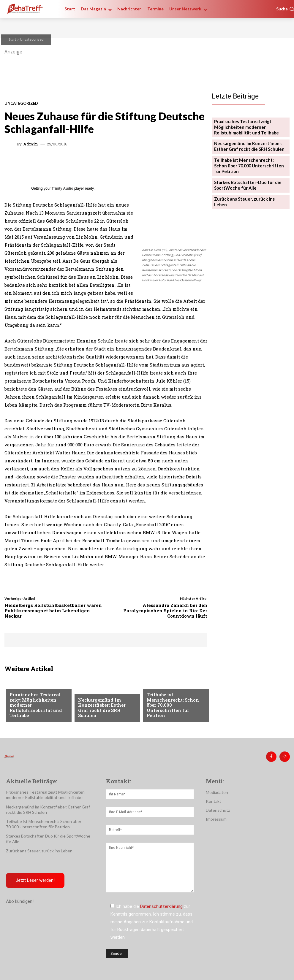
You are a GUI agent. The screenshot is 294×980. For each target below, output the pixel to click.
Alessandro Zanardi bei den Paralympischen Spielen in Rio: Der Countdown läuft (165, 610)
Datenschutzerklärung (161, 905)
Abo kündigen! (20, 900)
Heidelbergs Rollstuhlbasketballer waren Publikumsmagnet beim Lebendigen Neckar (53, 610)
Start (12, 39)
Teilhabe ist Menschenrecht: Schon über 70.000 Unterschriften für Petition (175, 709)
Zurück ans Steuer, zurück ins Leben (248, 193)
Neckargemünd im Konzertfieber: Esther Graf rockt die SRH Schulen (105, 711)
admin (31, 144)
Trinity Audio (63, 188)
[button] (285, 9)
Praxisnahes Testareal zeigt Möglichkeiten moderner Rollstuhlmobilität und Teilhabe (39, 709)
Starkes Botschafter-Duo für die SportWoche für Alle (245, 180)
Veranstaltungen (28, 692)
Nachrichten (92, 697)
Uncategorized (32, 39)
